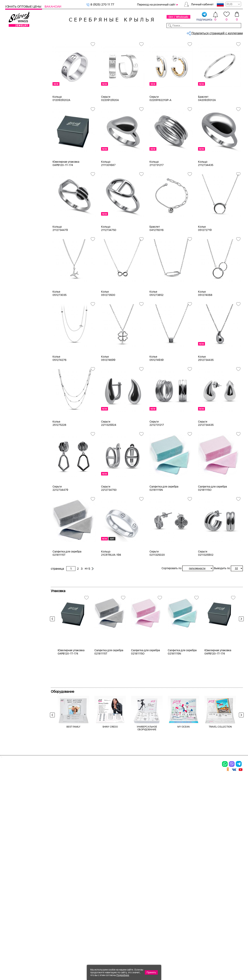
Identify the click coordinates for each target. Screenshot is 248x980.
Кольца (15, 57)
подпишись (204, 17)
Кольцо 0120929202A (61, 127)
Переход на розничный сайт (156, 4)
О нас (164, 886)
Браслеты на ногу (22, 88)
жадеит (15, 287)
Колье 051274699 (108, 387)
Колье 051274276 (60, 387)
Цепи (9, 107)
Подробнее (123, 975)
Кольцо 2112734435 (206, 192)
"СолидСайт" (106, 945)
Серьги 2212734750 (109, 517)
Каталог (12, 32)
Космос (15, 355)
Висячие (15, 402)
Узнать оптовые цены (24, 6)
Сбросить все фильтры (67, 58)
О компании (193, 32)
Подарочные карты (19, 100)
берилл (15, 268)
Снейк (14, 320)
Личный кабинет (202, 4)
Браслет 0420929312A (207, 127)
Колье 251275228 (59, 452)
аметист (15, 256)
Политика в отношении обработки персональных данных (133, 924)
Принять (151, 972)
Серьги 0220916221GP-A (160, 127)
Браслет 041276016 (157, 257)
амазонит (16, 250)
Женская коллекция (19, 51)
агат (12, 237)
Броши (50, 886)
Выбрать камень (33, 32)
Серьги (15, 63)
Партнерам (121, 32)
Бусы (48, 898)
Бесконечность (20, 390)
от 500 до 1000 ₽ (22, 460)
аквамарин (17, 243)
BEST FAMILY (73, 825)
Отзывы (237, 32)
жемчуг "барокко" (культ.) (28, 299)
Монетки (16, 361)
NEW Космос (19, 225)
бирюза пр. (17, 274)
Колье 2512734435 (206, 387)
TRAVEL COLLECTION (220, 825)
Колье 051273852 (156, 322)
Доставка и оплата (176, 874)
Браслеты (16, 76)
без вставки (18, 262)
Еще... (9, 305)
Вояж (13, 342)
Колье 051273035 (60, 322)
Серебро (16, 138)
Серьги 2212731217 (157, 452)
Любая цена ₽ (19, 447)
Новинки (63, 32)
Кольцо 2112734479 (60, 257)
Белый (14, 161)
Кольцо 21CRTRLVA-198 (111, 582)
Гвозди (14, 415)
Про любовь (18, 373)
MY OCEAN (184, 825)
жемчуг (15, 293)
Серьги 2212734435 (206, 452)
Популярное (18, 367)
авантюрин (17, 231)
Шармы (12, 898)
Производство (133, 874)
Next (240, 654)
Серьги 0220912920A (110, 127)
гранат (14, 281)
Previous (53, 654)
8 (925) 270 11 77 (100, 4)
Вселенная (17, 408)
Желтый (15, 167)
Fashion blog (170, 908)
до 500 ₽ (16, 454)
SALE (51, 32)
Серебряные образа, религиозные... (77, 44)
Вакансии (53, 6)
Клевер (15, 349)
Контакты (173, 32)
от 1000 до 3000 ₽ (22, 466)
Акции (126, 886)
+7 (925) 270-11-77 (193, 961)
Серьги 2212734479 (60, 517)
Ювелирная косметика (21, 94)
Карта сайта (170, 914)
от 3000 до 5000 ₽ (23, 472)
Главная (55, 44)
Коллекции (101, 32)
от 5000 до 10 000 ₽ (24, 478)
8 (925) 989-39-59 (228, 961)
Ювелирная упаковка (20, 113)
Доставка (156, 32)
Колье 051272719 (205, 257)
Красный (16, 173)
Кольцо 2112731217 (157, 192)
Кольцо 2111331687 (108, 192)
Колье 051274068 (205, 322)
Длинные (16, 427)
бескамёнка (18, 219)
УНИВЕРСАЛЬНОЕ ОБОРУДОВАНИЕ (147, 827)
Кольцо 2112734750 (109, 257)
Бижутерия (81, 32)
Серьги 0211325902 (206, 582)
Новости (139, 32)
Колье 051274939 (157, 387)
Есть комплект (20, 190)
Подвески (16, 69)
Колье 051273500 (108, 322)
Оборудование (217, 32)
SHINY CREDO (110, 825)
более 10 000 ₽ (20, 485)
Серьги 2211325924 (109, 452)
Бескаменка (18, 336)
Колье (14, 82)
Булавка (15, 396)
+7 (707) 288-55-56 (224, 967)
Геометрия (17, 421)
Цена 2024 (17, 202)
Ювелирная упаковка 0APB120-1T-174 (66, 192)
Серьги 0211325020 (157, 582)
